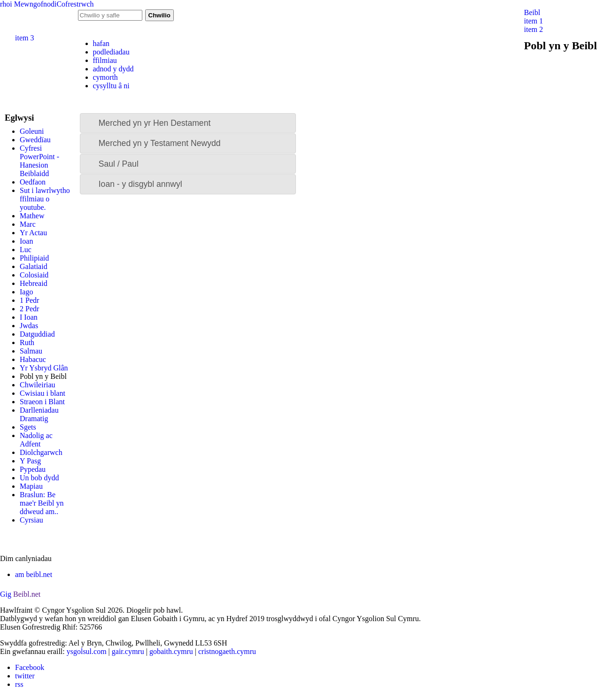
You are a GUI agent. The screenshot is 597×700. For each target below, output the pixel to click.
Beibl (532, 12)
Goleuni (32, 131)
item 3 (24, 38)
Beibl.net (27, 594)
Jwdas (29, 326)
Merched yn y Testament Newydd (160, 143)
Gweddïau (35, 140)
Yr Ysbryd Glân (44, 368)
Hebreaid (34, 283)
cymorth (105, 77)
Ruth (27, 342)
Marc (28, 224)
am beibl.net (34, 574)
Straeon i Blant (42, 402)
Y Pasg (30, 461)
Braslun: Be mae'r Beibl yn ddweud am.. (42, 503)
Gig (6, 594)
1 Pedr (29, 300)
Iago (26, 292)
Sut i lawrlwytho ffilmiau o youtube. (45, 199)
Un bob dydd (39, 478)
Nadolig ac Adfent (36, 440)
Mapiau (31, 486)
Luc (26, 250)
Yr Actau (33, 233)
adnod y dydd (113, 69)
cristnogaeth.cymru (227, 651)
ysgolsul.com (87, 651)
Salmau (31, 351)
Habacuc (33, 359)
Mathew (32, 216)
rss (19, 684)
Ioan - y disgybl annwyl (140, 184)
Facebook (30, 667)
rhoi (6, 4)
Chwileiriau (38, 385)
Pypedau (33, 469)
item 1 (534, 21)
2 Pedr (29, 309)
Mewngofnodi (35, 4)
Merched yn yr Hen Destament (155, 123)
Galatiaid (34, 266)
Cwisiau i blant (43, 393)
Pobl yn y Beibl (43, 376)
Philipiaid (34, 258)
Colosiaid (34, 275)
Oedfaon (33, 182)
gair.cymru (128, 651)
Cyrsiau (31, 520)
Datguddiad (37, 334)
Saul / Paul (119, 164)
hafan (101, 43)
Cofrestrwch (75, 4)
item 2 (534, 29)
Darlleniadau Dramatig (39, 414)
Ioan (26, 241)
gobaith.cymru (171, 651)
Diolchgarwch (41, 452)
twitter (25, 676)
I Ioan (29, 317)
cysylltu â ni (111, 86)
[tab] (188, 123)
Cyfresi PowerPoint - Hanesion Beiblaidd (39, 161)
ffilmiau (105, 60)
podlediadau (111, 52)
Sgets (28, 427)
